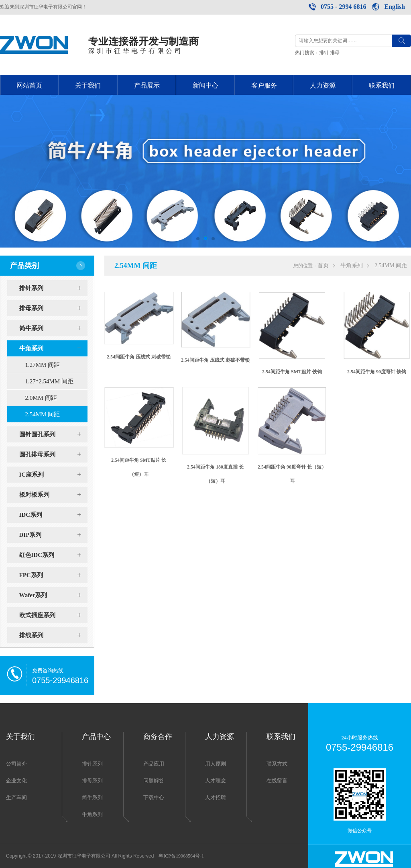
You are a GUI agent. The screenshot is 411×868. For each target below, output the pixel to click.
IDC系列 (53, 515)
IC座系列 (53, 475)
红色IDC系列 (53, 555)
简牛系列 (53, 328)
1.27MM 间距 (43, 365)
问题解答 (154, 781)
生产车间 (16, 797)
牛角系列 (53, 348)
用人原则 (216, 764)
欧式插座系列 (53, 615)
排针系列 (53, 288)
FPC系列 (53, 575)
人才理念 (216, 781)
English (395, 7)
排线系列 (53, 635)
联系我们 (382, 85)
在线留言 (277, 781)
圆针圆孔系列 (53, 434)
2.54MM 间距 (43, 414)
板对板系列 (53, 495)
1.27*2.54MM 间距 (49, 381)
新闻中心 (205, 85)
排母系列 (53, 308)
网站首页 (29, 85)
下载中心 (154, 797)
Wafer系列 (53, 595)
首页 (323, 265)
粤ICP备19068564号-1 (181, 856)
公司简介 (16, 764)
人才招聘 (216, 797)
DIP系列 (53, 535)
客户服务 (264, 85)
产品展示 (147, 85)
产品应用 (154, 764)
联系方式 (277, 764)
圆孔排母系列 (53, 454)
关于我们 (88, 85)
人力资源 (323, 85)
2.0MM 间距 (41, 398)
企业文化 (16, 781)
